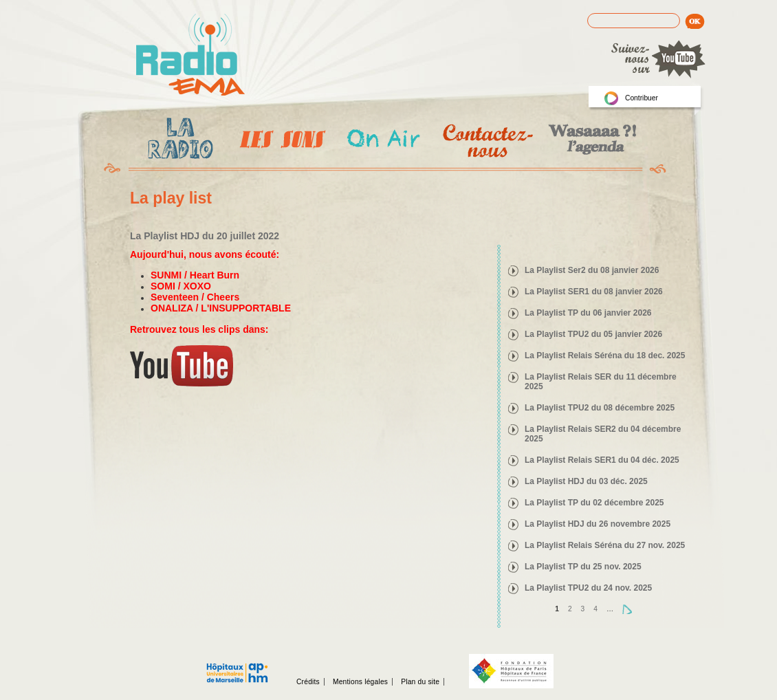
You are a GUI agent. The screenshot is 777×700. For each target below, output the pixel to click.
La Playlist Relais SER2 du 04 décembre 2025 (603, 434)
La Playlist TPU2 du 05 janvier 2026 (593, 334)
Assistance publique (237, 666)
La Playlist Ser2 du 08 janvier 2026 (592, 270)
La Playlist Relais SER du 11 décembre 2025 (601, 382)
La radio (178, 141)
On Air (383, 141)
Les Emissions (280, 141)
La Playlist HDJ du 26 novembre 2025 (598, 524)
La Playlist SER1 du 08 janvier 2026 (594, 292)
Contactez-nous (486, 141)
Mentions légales (360, 682)
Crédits (308, 682)
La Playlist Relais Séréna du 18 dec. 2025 (605, 356)
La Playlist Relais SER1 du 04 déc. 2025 (602, 460)
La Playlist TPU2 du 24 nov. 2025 (588, 588)
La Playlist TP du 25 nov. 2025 (583, 567)
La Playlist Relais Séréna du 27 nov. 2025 (605, 545)
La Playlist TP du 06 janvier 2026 (588, 313)
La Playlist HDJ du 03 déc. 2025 (586, 481)
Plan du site (420, 682)
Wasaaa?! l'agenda (590, 141)
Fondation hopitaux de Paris (511, 671)
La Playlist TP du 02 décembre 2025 (594, 503)
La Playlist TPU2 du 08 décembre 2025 (600, 408)
